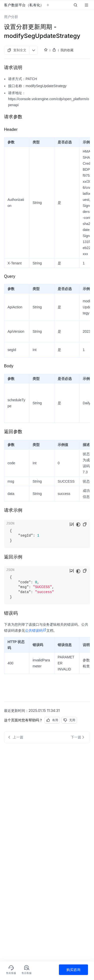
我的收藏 (67, 50)
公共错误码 (36, 630)
